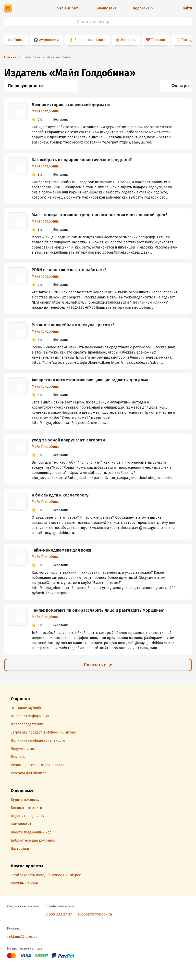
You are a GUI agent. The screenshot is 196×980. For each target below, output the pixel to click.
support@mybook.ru (95, 914)
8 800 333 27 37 (59, 914)
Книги (19, 40)
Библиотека (106, 8)
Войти (187, 8)
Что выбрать (68, 8)
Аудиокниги (49, 40)
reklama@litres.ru (22, 937)
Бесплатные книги (90, 40)
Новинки (128, 40)
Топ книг (158, 40)
